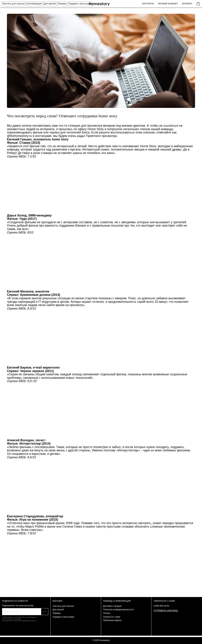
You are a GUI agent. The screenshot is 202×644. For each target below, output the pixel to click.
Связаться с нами (112, 617)
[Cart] (198, 4)
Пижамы (62, 4)
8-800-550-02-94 (161, 606)
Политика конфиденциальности (119, 610)
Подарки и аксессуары (80, 4)
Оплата (107, 613)
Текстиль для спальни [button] (13, 4)
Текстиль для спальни (63, 606)
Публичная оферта (112, 620)
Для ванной (50, 4)
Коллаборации (34, 4)
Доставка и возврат (113, 606)
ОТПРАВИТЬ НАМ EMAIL (166, 611)
